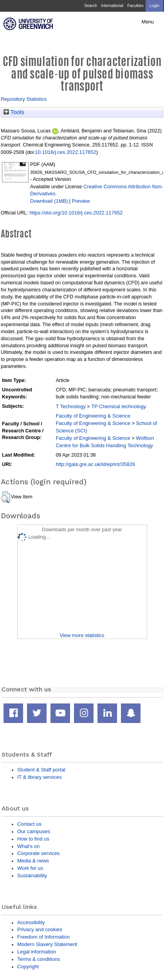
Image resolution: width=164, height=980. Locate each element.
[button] (6, 497)
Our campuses (34, 831)
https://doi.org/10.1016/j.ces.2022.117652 (76, 213)
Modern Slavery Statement (47, 944)
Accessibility (31, 922)
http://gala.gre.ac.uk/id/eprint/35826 (95, 464)
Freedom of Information (43, 937)
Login (154, 6)
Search (91, 6)
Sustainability (32, 876)
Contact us (29, 824)
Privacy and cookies (40, 929)
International (112, 6)
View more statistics (82, 635)
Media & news (33, 861)
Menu (148, 22)
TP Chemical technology (119, 406)
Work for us (30, 868)
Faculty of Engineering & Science (93, 416)
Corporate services (39, 853)
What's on (28, 846)
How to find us (33, 839)
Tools (14, 112)
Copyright (28, 967)
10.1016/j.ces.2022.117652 (66, 152)
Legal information (37, 952)
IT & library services (39, 777)
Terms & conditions (39, 959)
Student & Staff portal (41, 770)
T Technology (70, 406)
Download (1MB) (49, 201)
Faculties (135, 6)
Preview (81, 201)
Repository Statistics (24, 99)
